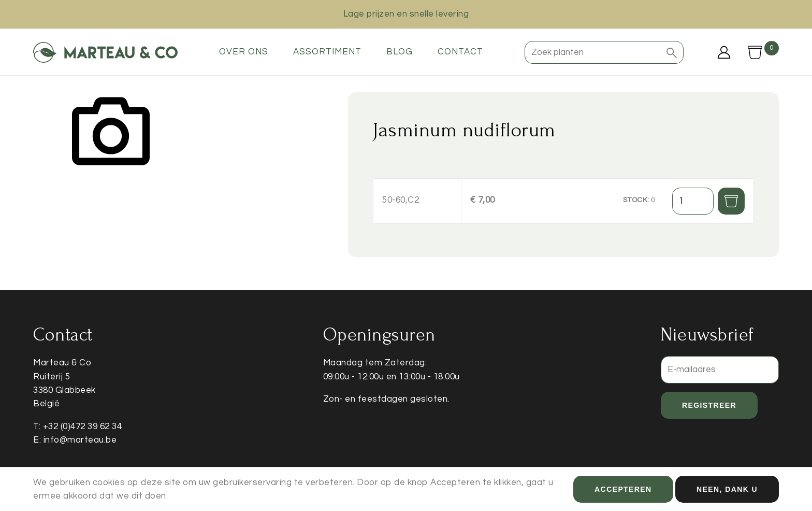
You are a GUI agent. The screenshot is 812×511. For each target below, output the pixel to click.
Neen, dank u (727, 492)
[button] (672, 52)
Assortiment (327, 52)
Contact (460, 52)
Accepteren (623, 492)
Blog (400, 52)
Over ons (244, 52)
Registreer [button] (709, 405)
